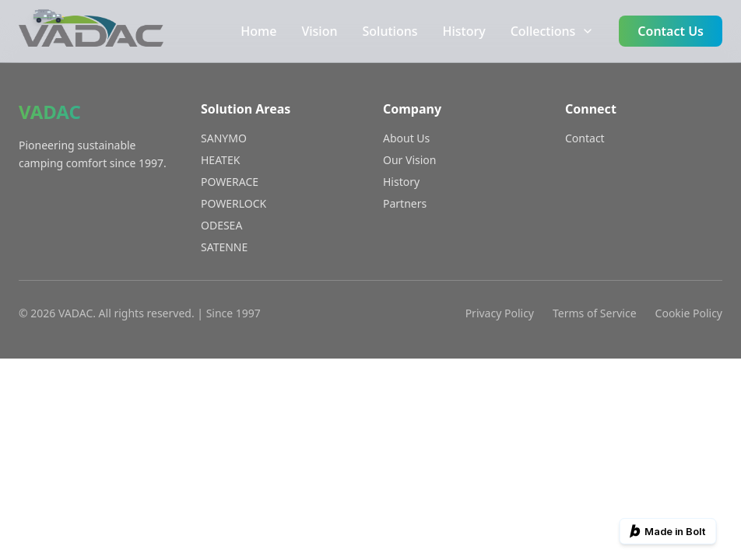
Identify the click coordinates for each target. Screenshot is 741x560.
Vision (319, 31)
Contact (585, 138)
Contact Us (671, 31)
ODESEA (221, 225)
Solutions (390, 31)
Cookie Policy (689, 313)
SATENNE (224, 247)
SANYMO (224, 138)
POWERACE (230, 182)
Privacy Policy (500, 313)
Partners (405, 203)
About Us (406, 138)
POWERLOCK (234, 203)
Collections (553, 31)
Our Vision (409, 160)
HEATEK (220, 160)
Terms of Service (595, 313)
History (464, 31)
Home (258, 31)
